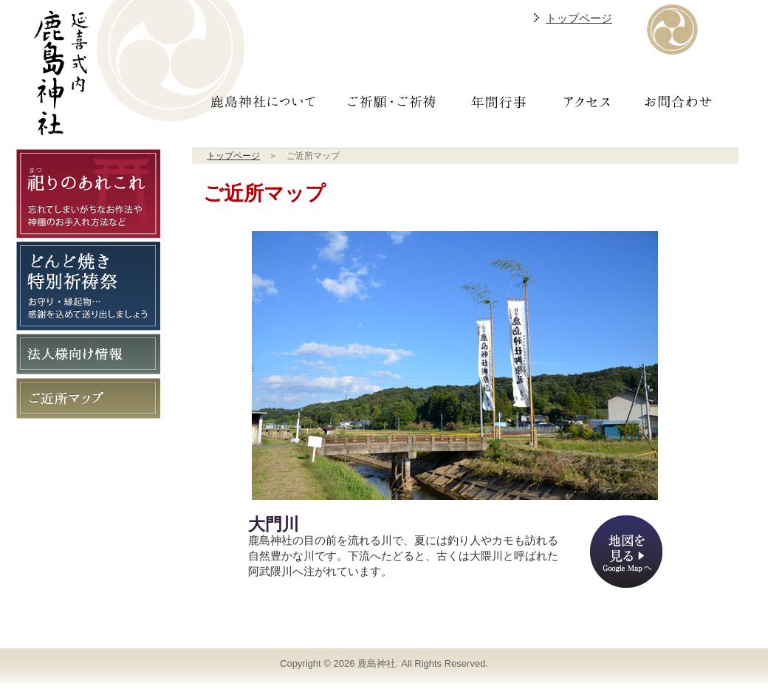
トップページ (579, 18)
